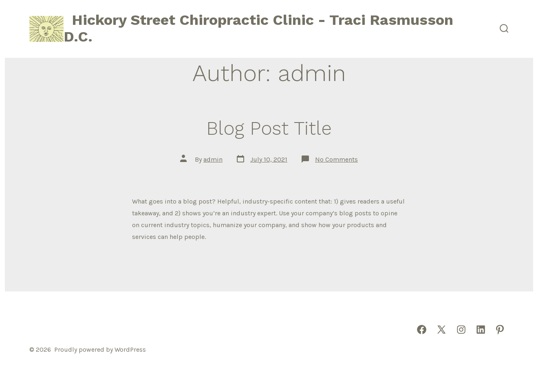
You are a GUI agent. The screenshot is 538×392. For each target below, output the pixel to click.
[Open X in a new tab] (441, 330)
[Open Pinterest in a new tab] (500, 330)
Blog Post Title (269, 128)
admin (213, 159)
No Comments (336, 159)
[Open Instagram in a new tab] (461, 330)
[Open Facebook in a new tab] (422, 330)
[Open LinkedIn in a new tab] (481, 330)
